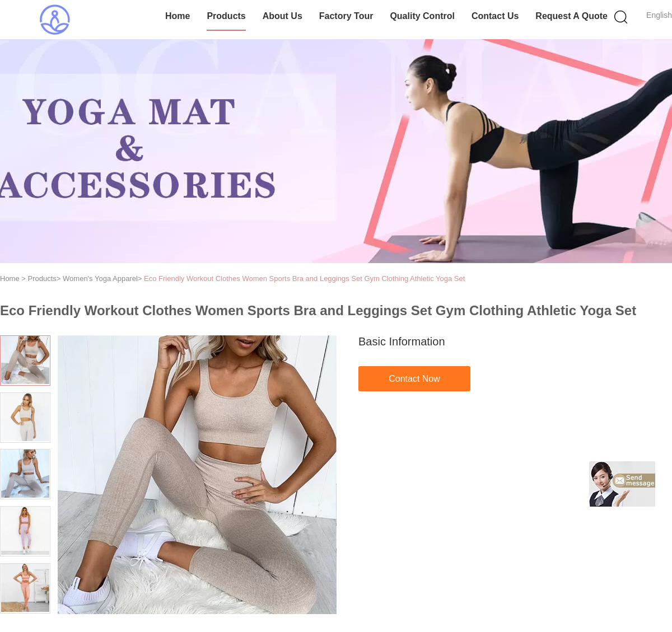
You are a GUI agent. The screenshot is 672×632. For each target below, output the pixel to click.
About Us (283, 16)
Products (226, 16)
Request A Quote (571, 16)
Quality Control (422, 16)
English (659, 15)
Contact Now (414, 379)
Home (178, 16)
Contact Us (495, 16)
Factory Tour (346, 16)
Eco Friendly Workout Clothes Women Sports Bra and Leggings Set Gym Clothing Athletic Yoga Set (304, 278)
